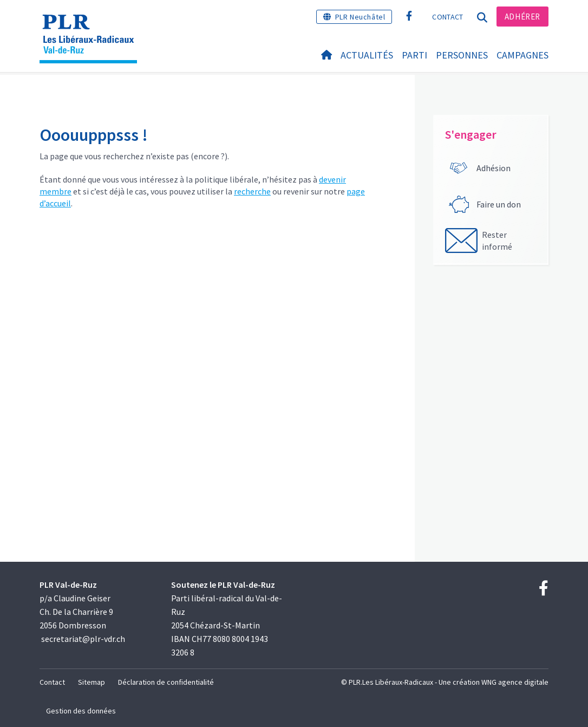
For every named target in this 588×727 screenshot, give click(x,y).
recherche (252, 191)
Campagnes (522, 55)
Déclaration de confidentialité (166, 682)
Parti (414, 55)
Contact (447, 17)
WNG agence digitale (515, 682)
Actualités (367, 55)
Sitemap (92, 682)
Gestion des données (81, 711)
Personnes (462, 55)
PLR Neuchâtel (360, 17)
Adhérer (522, 17)
